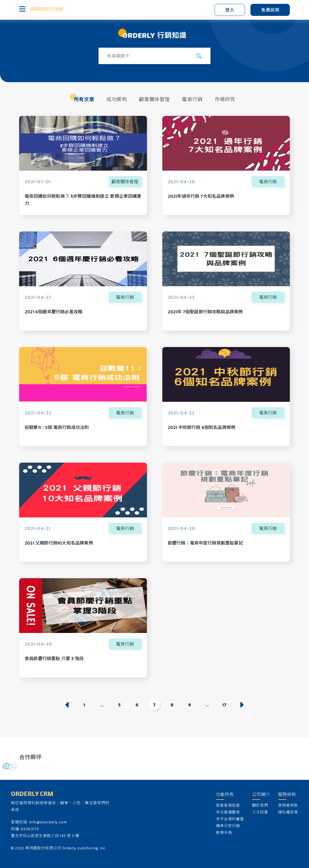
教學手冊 (224, 833)
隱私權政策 (288, 812)
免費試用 (270, 10)
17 (225, 705)
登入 (230, 10)
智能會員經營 (228, 805)
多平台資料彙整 (230, 819)
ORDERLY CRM (46, 9)
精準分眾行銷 (228, 826)
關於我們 (260, 805)
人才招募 (260, 812)
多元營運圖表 (228, 812)
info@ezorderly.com (48, 822)
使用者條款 (288, 805)
